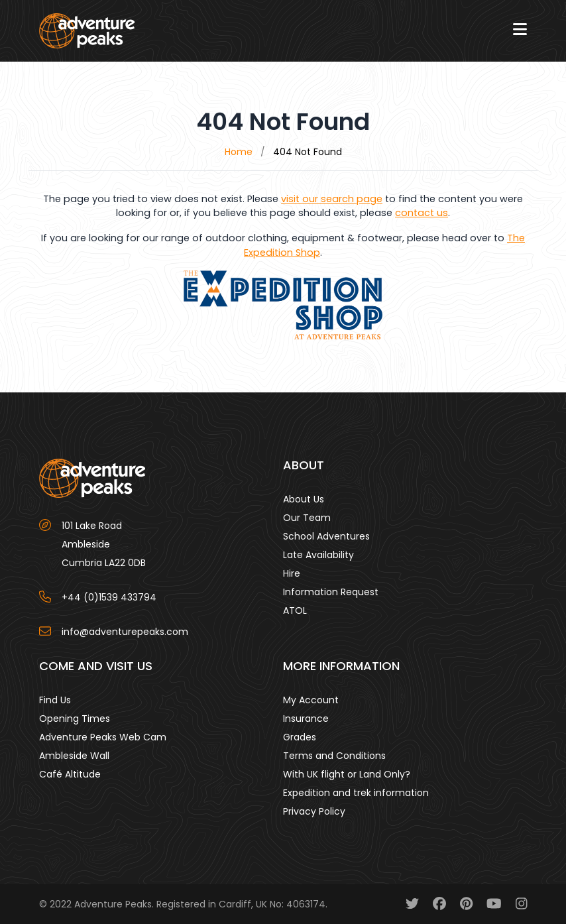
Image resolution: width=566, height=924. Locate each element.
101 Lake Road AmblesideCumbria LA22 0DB (104, 544)
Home (239, 152)
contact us (422, 213)
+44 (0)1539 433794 (109, 597)
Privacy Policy (314, 811)
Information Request (331, 592)
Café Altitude (70, 774)
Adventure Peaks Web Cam (103, 737)
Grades (300, 737)
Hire (292, 573)
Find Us (55, 700)
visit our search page (332, 199)
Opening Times (75, 719)
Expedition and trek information (356, 793)
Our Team (307, 518)
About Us (304, 499)
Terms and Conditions (334, 756)
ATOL (295, 610)
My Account (311, 700)
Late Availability (318, 555)
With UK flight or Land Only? (347, 774)
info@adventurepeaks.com (125, 632)
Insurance (306, 719)
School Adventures (326, 536)
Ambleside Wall (74, 756)
